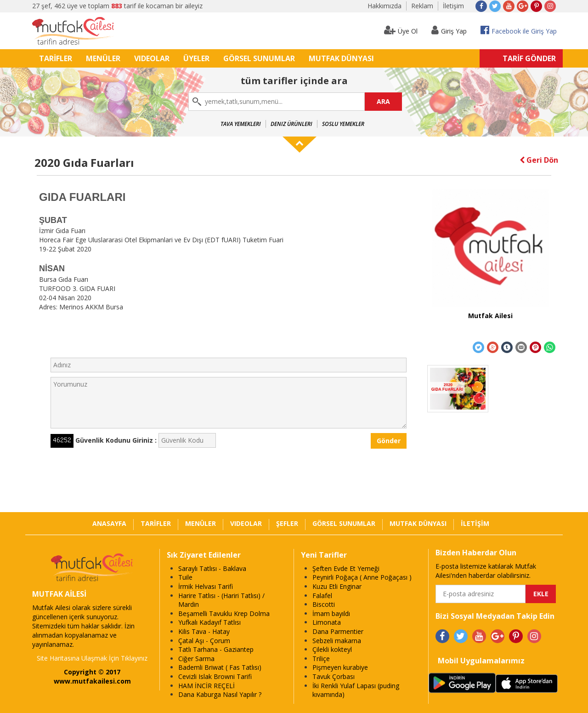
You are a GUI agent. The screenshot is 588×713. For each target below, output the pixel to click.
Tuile (185, 577)
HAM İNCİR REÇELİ (206, 686)
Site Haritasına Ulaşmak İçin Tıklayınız (92, 658)
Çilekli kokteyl (332, 649)
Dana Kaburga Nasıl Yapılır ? (220, 694)
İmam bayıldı (331, 613)
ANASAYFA (109, 523)
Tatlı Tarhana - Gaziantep (216, 649)
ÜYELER (196, 58)
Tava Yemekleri (241, 124)
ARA (383, 101)
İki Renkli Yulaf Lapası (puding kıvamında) (356, 690)
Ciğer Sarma (196, 659)
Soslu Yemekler (343, 124)
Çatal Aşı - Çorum (204, 641)
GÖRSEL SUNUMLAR (259, 58)
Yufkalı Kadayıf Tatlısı (209, 622)
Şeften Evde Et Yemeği (346, 568)
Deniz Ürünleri (291, 124)
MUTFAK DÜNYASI (341, 58)
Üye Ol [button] (401, 30)
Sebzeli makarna (337, 641)
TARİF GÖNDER (529, 58)
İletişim (453, 6)
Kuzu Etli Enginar (337, 586)
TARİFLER (56, 58)
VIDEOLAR (152, 58)
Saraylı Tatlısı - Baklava (212, 568)
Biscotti (324, 604)
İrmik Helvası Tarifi (206, 586)
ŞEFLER (287, 523)
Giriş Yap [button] (449, 30)
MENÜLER (103, 58)
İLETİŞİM (475, 523)
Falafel (322, 596)
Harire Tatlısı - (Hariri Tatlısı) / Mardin (221, 600)
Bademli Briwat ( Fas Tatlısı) (220, 667)
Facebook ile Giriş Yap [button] (519, 30)
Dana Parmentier (338, 631)
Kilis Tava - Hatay (204, 631)
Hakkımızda (384, 6)
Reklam (422, 6)
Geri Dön (539, 160)
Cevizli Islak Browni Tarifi (215, 676)
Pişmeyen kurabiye (340, 667)
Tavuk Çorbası (334, 676)
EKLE (541, 594)
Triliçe (321, 659)
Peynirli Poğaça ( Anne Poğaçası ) (362, 577)
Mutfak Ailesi (490, 316)
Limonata (327, 622)
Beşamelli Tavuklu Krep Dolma (224, 613)
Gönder (389, 441)
